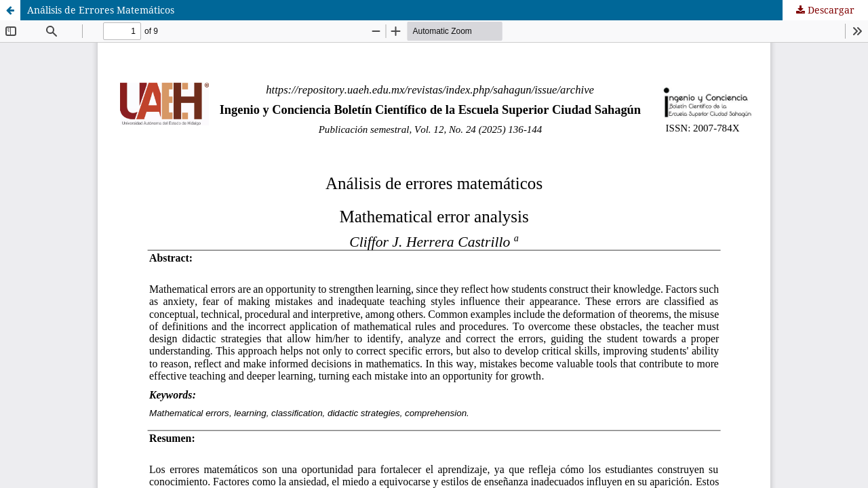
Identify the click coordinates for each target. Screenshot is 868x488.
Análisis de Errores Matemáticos (101, 10)
